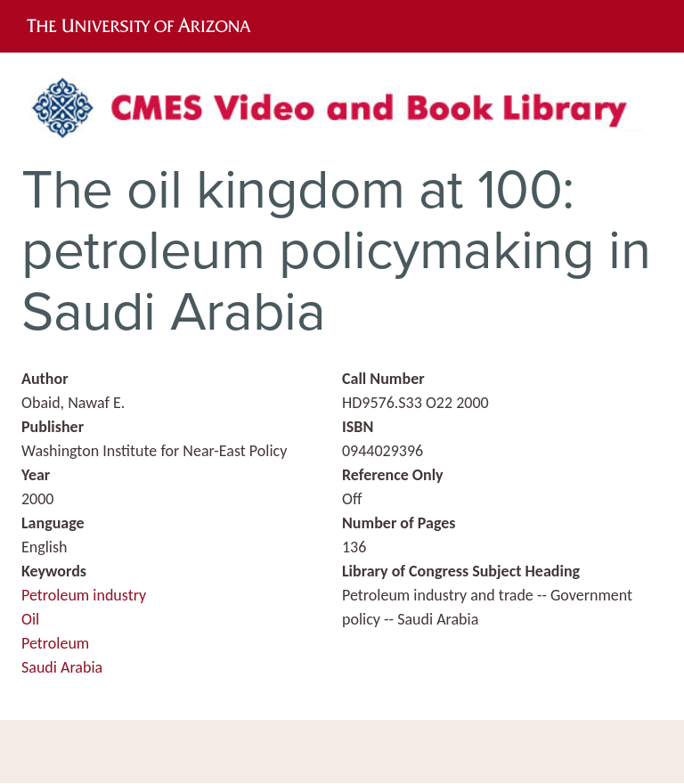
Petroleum (55, 643)
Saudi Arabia (62, 667)
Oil (30, 619)
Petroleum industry (84, 595)
